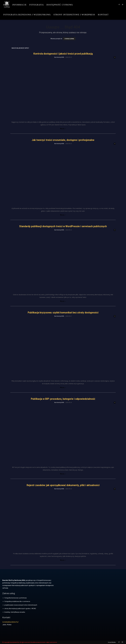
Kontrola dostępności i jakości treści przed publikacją (63, 54)
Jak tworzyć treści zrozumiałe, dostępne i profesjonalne (63, 140)
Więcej (63, 129)
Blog (6, 5)
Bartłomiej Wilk (59, 57)
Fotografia (37, 5)
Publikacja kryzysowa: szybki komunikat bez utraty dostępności (63, 313)
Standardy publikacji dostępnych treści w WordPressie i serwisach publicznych (63, 226)
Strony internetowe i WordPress (74, 15)
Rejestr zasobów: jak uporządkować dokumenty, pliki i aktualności (63, 485)
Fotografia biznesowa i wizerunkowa (27, 15)
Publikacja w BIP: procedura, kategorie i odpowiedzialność (63, 399)
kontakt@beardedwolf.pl (10, 622)
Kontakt (103, 15)
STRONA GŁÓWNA (69, 39)
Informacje (19, 5)
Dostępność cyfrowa (60, 5)
